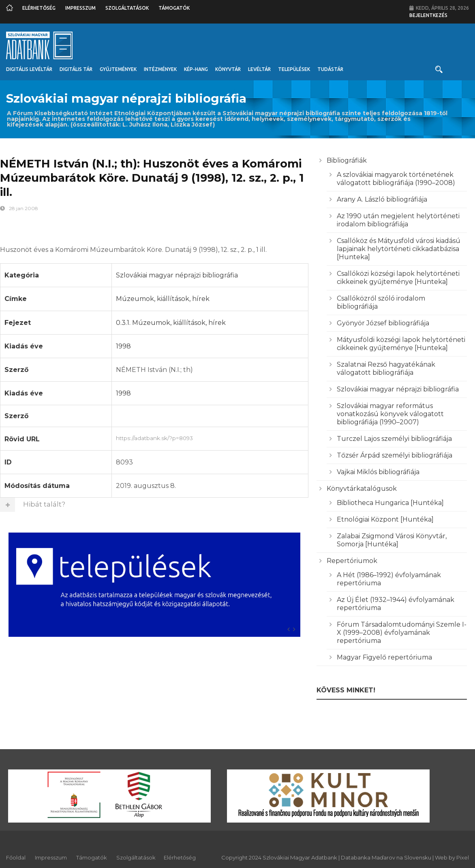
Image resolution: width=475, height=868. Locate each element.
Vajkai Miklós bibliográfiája (378, 472)
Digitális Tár (76, 69)
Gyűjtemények (118, 69)
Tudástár (330, 69)
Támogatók (174, 8)
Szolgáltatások (127, 8)
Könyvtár (228, 69)
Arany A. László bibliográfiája (382, 199)
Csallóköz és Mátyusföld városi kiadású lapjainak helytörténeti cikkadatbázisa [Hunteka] (399, 249)
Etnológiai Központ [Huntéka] (385, 519)
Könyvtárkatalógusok (362, 489)
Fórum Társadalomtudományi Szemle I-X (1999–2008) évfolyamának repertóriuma (402, 633)
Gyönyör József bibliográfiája (383, 323)
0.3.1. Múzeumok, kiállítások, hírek (171, 323)
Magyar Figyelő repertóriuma (384, 657)
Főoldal (16, 857)
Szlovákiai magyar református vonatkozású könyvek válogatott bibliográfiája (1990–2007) (390, 414)
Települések (294, 69)
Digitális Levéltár (29, 69)
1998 (123, 346)
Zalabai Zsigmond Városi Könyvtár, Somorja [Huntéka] (392, 540)
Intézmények (160, 69)
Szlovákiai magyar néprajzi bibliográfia (177, 275)
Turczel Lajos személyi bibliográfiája (394, 439)
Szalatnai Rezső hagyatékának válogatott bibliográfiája (386, 368)
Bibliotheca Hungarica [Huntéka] (390, 503)
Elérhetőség (39, 8)
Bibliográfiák (347, 160)
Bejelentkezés (428, 15)
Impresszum (80, 8)
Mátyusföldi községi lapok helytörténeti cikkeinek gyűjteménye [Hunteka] (401, 344)
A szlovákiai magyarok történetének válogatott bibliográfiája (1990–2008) (396, 179)
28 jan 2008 (24, 208)
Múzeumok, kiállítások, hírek (163, 299)
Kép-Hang (196, 69)
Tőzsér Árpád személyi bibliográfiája (395, 455)
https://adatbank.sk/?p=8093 (210, 437)
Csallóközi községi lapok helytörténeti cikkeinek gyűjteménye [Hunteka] (398, 278)
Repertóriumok (352, 561)
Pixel (463, 857)
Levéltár (259, 69)
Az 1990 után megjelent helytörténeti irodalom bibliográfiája (398, 220)
